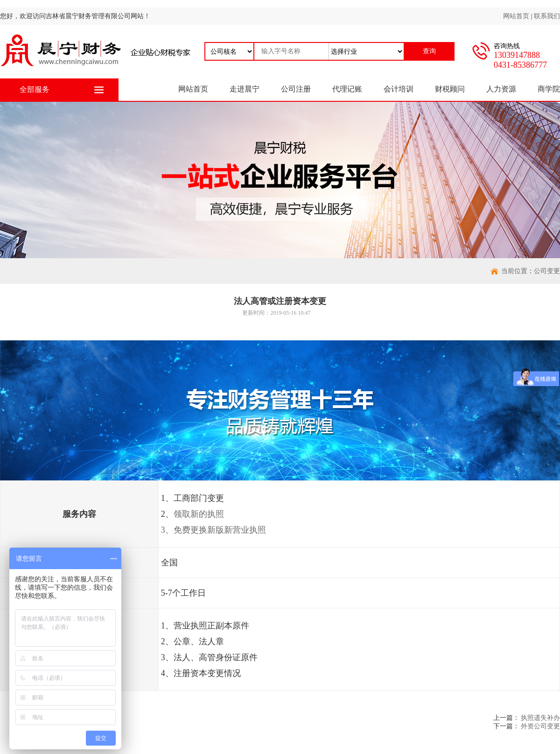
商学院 (549, 89)
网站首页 (516, 16)
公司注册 (296, 89)
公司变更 (547, 271)
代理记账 (347, 89)
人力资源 (501, 89)
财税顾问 (450, 89)
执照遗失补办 (540, 718)
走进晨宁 (245, 89)
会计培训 (399, 89)
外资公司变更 (540, 726)
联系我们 (547, 16)
